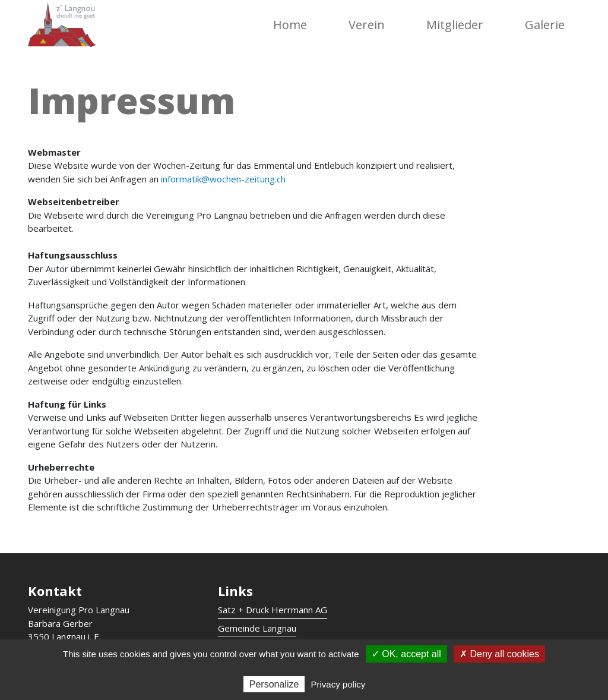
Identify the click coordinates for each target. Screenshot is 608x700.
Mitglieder (455, 25)
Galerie (545, 25)
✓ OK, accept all (406, 654)
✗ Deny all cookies (499, 654)
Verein (367, 25)
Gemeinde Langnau (257, 628)
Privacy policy (338, 684)
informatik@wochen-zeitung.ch (224, 179)
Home (290, 25)
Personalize (274, 684)
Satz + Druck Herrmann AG (273, 610)
